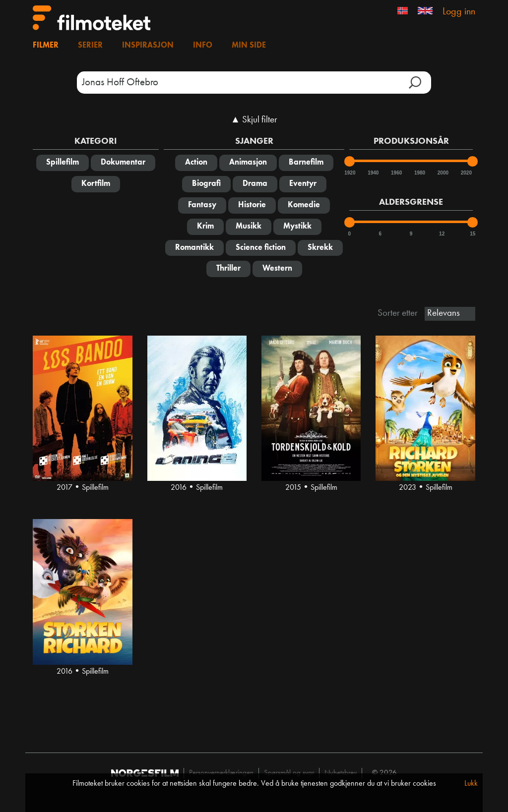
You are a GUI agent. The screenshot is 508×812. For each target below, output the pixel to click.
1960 (396, 173)
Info (203, 46)
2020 (466, 173)
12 (442, 234)
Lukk (471, 784)
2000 (443, 173)
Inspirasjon (148, 46)
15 (473, 234)
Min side (249, 46)
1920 (349, 173)
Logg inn (459, 12)
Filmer (46, 46)
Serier (90, 46)
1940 (373, 173)
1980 (419, 173)
